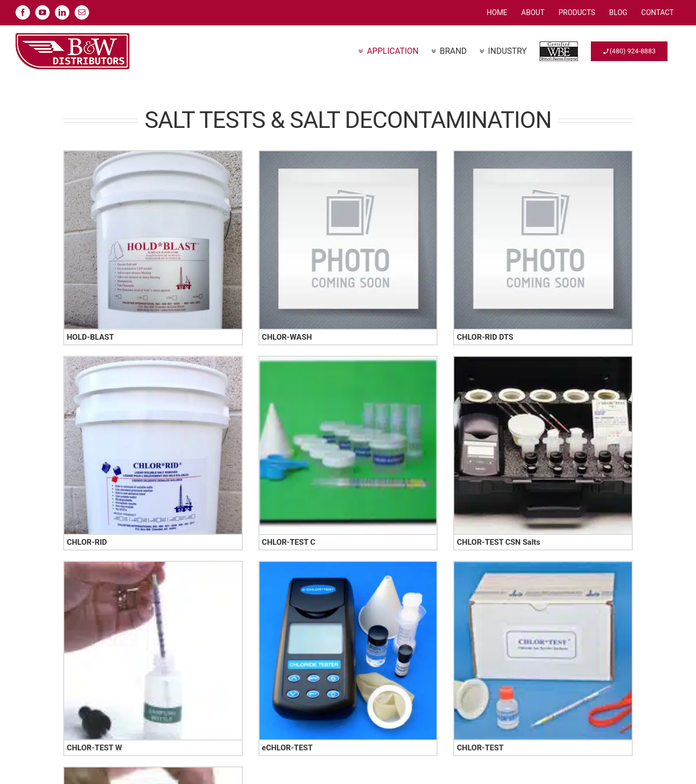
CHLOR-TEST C (289, 542)
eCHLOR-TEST (287, 748)
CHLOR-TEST (480, 748)
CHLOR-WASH (287, 337)
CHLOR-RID (87, 542)
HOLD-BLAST (90, 337)
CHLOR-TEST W (95, 748)
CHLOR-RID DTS (485, 337)
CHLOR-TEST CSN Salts (498, 542)
